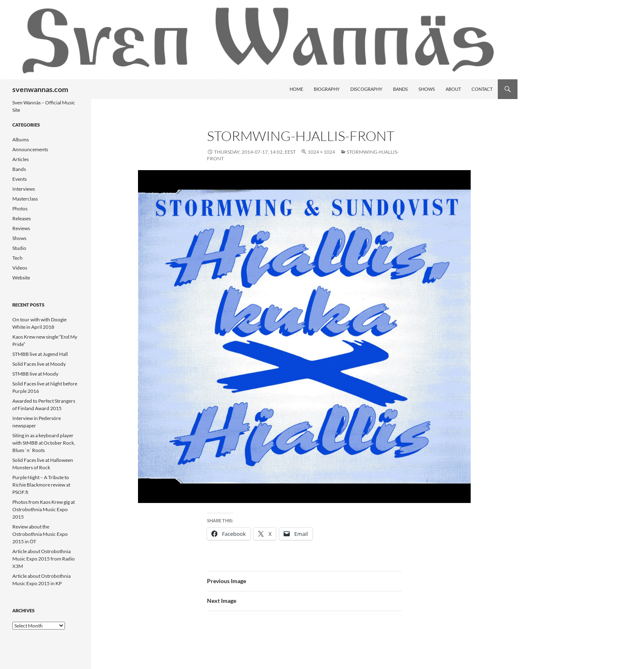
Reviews (21, 228)
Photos (20, 209)
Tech (17, 258)
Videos (20, 268)
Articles (21, 159)
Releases (22, 218)
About (453, 89)
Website (21, 278)
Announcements (30, 149)
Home (296, 89)
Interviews (24, 189)
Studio (19, 248)
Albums (21, 140)
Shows (427, 89)
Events (20, 179)
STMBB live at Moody (35, 374)
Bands (400, 89)
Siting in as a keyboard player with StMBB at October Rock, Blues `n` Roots (44, 443)
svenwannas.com (40, 89)
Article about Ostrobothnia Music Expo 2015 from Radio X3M (44, 559)
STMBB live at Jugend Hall (40, 354)
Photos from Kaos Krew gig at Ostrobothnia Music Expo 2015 (44, 509)
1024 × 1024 (321, 152)
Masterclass (25, 199)
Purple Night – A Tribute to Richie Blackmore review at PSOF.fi (41, 485)
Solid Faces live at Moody (39, 364)
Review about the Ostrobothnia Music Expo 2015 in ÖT (40, 534)
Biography (327, 89)
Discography (366, 89)
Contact (482, 89)
